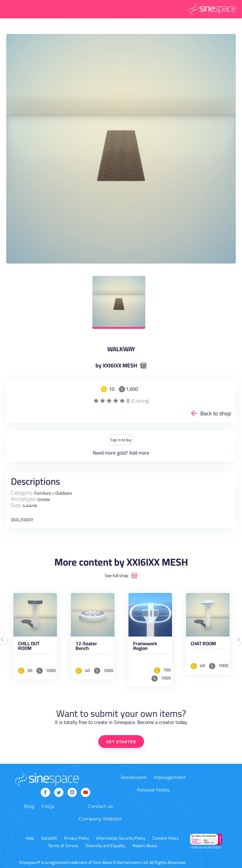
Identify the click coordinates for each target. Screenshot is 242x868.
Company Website (100, 819)
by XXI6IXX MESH (116, 366)
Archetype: (24, 499)
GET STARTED (121, 742)
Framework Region (145, 647)
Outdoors (64, 493)
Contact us (100, 806)
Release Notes (153, 790)
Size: (16, 505)
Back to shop (216, 413)
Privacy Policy (77, 838)
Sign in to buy (121, 440)
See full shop (116, 576)
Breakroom (134, 777)
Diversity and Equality (105, 846)
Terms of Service (63, 846)
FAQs (48, 806)
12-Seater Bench (86, 647)
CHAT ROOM (203, 645)
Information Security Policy (121, 838)
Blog (29, 806)
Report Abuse (145, 846)
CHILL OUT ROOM (29, 647)
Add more (139, 453)
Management (170, 777)
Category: (22, 493)
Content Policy (166, 838)
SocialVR (49, 838)
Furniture (43, 493)
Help (30, 838)
